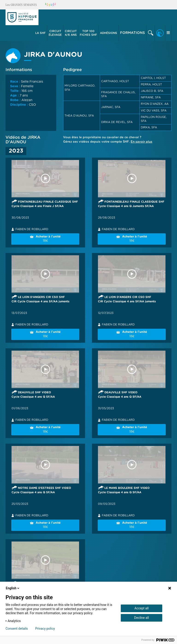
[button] (41, 33)
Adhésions (109, 33)
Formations (133, 33)
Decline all (142, 618)
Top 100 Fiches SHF (88, 33)
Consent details (17, 629)
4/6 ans (71, 33)
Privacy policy (45, 629)
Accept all (142, 608)
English (13, 588)
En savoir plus (142, 142)
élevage (55, 33)
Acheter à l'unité (45, 239)
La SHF (40, 33)
